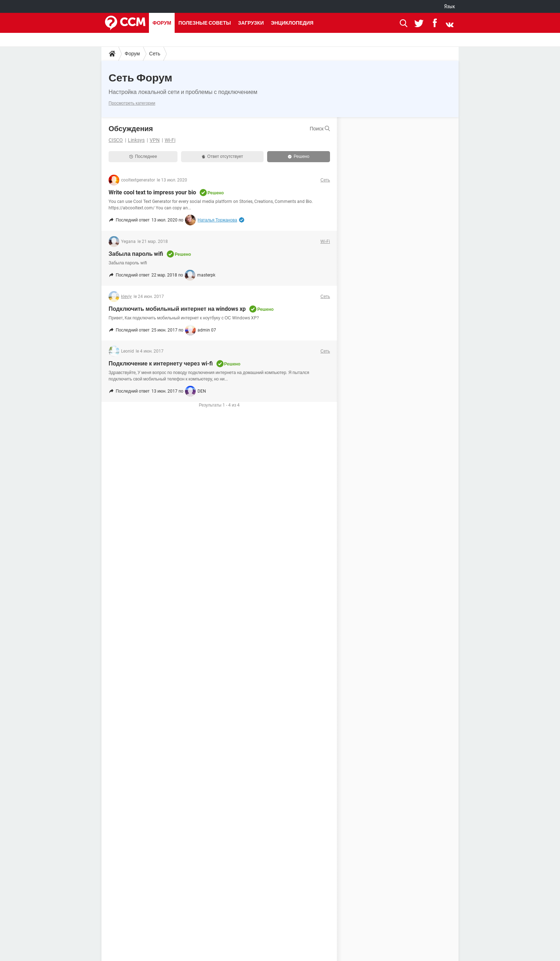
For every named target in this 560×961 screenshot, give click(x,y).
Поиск (320, 129)
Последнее (143, 156)
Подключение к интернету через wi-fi (161, 364)
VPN (155, 140)
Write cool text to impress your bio (152, 192)
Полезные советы (204, 23)
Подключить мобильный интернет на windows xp (177, 309)
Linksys (136, 140)
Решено (299, 156)
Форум (162, 23)
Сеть (155, 54)
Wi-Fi (170, 140)
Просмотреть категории (132, 103)
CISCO (116, 140)
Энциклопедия (292, 23)
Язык (450, 6)
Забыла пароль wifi (136, 254)
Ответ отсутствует (222, 156)
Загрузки (251, 23)
